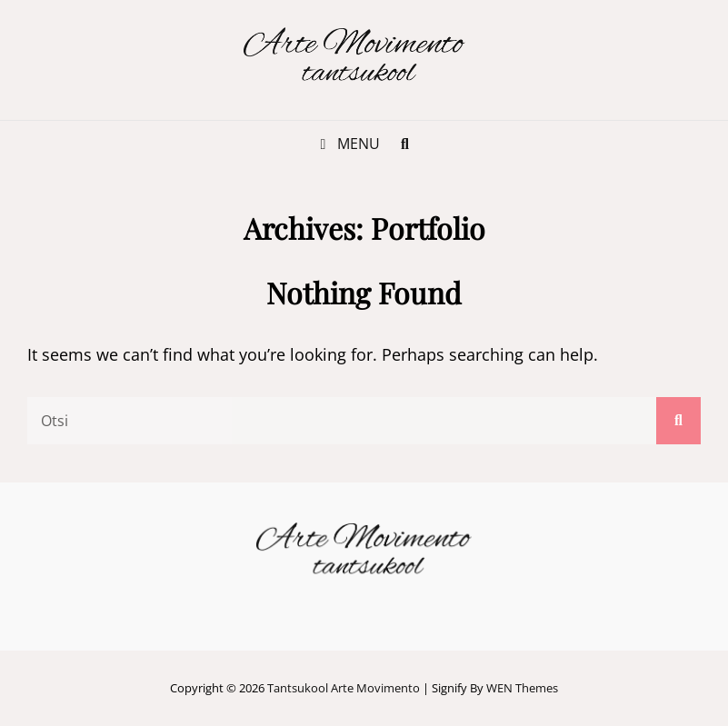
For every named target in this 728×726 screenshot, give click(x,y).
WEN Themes (522, 688)
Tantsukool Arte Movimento (344, 688)
